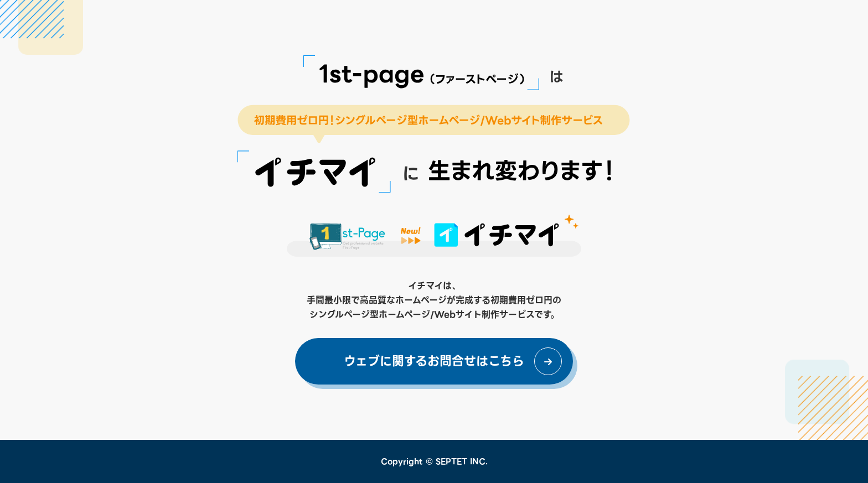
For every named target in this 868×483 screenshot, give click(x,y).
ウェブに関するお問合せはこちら (434, 361)
